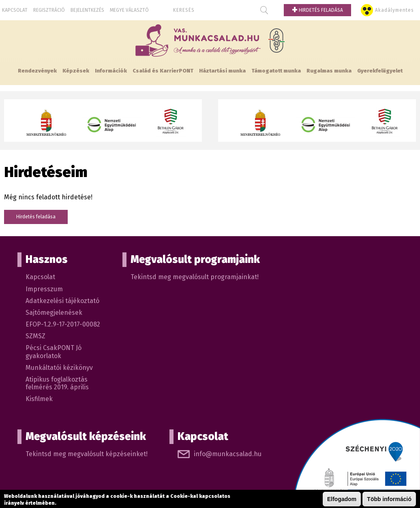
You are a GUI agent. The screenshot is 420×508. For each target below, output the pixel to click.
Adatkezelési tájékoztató (62, 301)
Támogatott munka (276, 71)
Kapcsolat (15, 10)
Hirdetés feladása (317, 10)
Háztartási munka (222, 71)
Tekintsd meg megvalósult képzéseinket (86, 454)
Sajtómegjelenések (54, 313)
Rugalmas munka (329, 71)
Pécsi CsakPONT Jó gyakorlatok (54, 352)
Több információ (389, 499)
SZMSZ (35, 336)
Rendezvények (37, 71)
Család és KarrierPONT (163, 71)
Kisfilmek (39, 399)
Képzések (76, 71)
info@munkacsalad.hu (228, 454)
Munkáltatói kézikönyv (59, 368)
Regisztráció (49, 10)
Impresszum (44, 289)
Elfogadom (342, 499)
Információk (111, 71)
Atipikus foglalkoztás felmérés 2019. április (57, 383)
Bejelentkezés (87, 10)
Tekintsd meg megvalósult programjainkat (194, 277)
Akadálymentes (394, 10)
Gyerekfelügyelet (380, 71)
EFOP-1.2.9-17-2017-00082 (63, 324)
